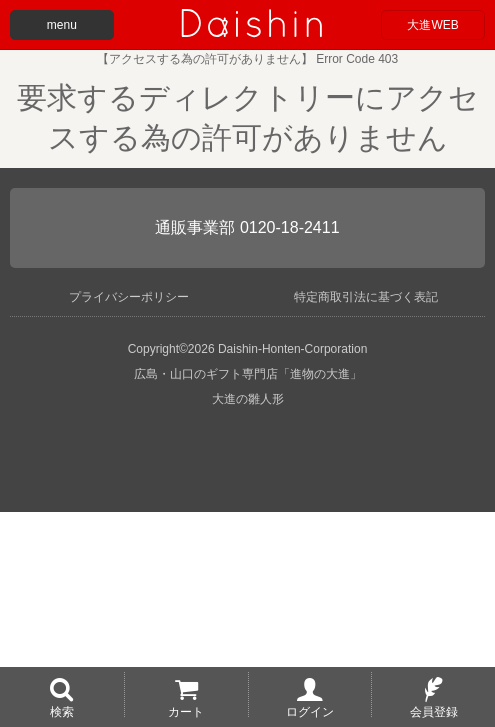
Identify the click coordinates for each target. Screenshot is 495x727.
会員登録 (434, 711)
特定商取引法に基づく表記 (366, 297)
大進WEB (432, 25)
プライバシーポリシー (129, 297)
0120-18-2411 (290, 227)
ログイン (310, 711)
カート (186, 711)
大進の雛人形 (248, 399)
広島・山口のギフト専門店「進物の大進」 (248, 374)
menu (62, 25)
